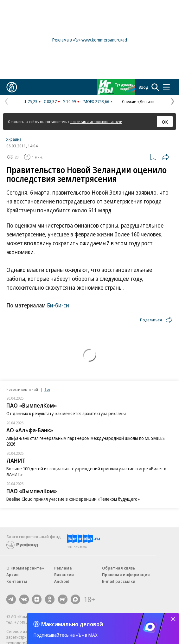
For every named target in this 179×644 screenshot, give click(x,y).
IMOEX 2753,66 (96, 101)
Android (62, 581)
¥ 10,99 (70, 101)
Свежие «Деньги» (138, 101)
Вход (144, 87)
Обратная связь (118, 568)
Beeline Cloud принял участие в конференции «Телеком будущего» (73, 499)
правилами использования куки (96, 122)
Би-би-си (58, 305)
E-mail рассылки (119, 581)
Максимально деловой (72, 624)
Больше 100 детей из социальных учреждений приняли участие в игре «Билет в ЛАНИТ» (86, 471)
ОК (165, 122)
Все (47, 389)
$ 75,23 (31, 101)
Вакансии (64, 575)
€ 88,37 (50, 101)
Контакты (17, 581)
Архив (12, 575)
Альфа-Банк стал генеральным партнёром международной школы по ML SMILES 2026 (86, 441)
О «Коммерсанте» (25, 568)
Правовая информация (126, 575)
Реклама (63, 568)
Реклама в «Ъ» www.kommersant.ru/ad (90, 40)
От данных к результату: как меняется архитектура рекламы (66, 413)
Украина (14, 139)
